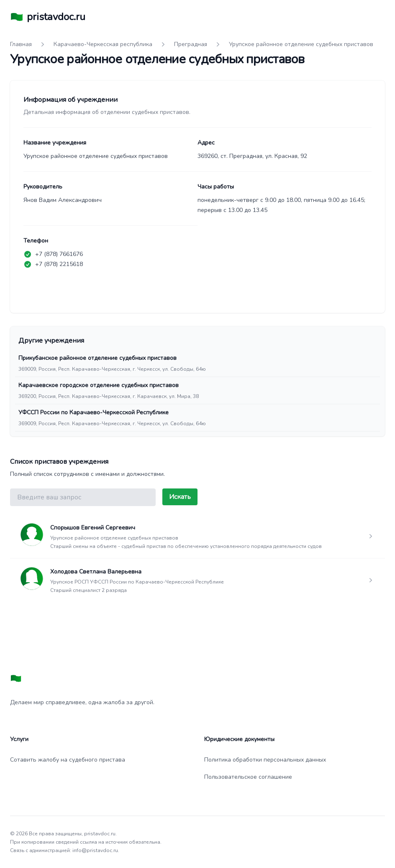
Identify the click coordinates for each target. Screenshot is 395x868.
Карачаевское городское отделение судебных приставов (99, 385)
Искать (180, 497)
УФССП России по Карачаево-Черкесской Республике (94, 412)
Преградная (191, 44)
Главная (21, 44)
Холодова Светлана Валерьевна (96, 572)
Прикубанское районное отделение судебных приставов (97, 358)
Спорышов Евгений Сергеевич (93, 528)
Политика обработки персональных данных (265, 760)
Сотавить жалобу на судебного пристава (68, 760)
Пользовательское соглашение (248, 777)
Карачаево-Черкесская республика (103, 44)
